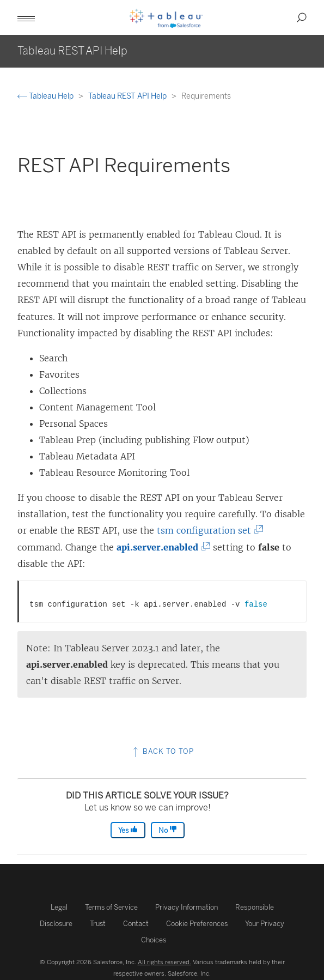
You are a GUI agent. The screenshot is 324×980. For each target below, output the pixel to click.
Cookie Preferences (197, 924)
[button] (26, 17)
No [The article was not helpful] (168, 830)
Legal (59, 907)
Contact (136, 924)
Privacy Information (187, 907)
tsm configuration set (207, 530)
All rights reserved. (164, 962)
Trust (98, 924)
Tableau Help (46, 96)
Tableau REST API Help (128, 96)
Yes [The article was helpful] (128, 830)
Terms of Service (111, 907)
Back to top (162, 751)
